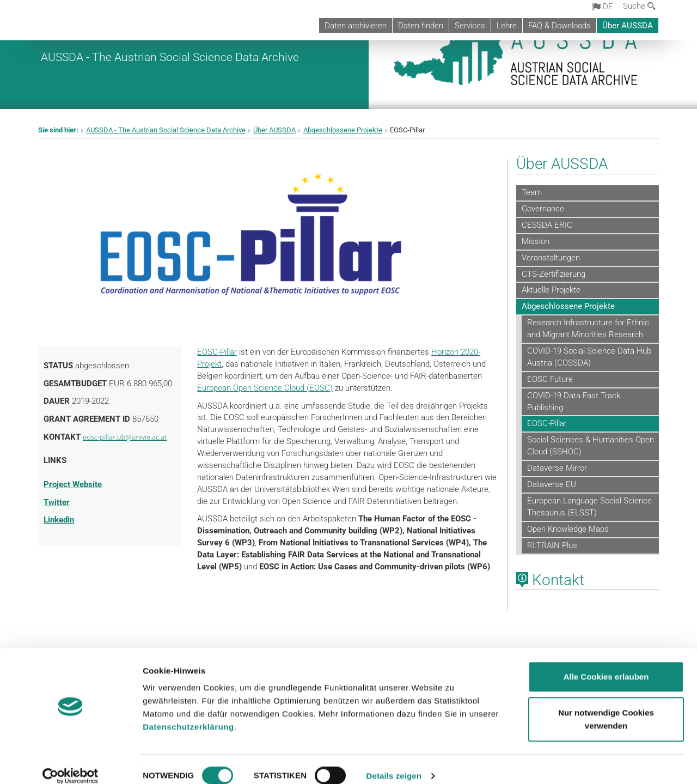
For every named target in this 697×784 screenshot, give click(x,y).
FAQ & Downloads (560, 26)
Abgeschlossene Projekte (343, 130)
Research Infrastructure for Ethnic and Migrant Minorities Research (588, 329)
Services (470, 26)
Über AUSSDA (628, 26)
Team (532, 192)
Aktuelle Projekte (551, 290)
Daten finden (421, 26)
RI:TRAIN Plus (552, 545)
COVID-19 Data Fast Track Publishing (574, 402)
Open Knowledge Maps (568, 529)
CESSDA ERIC (547, 225)
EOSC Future (550, 379)
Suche (639, 6)
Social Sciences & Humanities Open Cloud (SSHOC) (591, 446)
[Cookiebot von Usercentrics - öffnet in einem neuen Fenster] (71, 763)
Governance (543, 209)
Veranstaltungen (551, 258)
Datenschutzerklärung (188, 713)
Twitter (57, 502)
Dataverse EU (552, 484)
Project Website (73, 484)
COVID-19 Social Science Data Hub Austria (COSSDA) (589, 357)
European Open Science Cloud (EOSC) (265, 388)
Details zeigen (394, 762)
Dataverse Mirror (557, 468)
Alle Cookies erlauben (606, 663)
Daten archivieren (356, 26)
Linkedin (59, 520)
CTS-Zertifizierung (554, 274)
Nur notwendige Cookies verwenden (606, 706)
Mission (536, 241)
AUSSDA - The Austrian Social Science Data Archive (170, 57)
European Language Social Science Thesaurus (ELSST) (589, 507)
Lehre (507, 26)
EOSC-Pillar (217, 352)
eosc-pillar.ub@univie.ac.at (125, 437)
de (603, 7)
